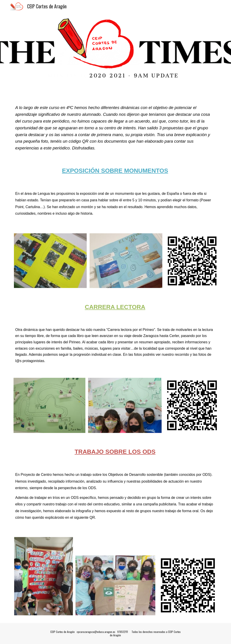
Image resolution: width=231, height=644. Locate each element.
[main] (116, 128)
